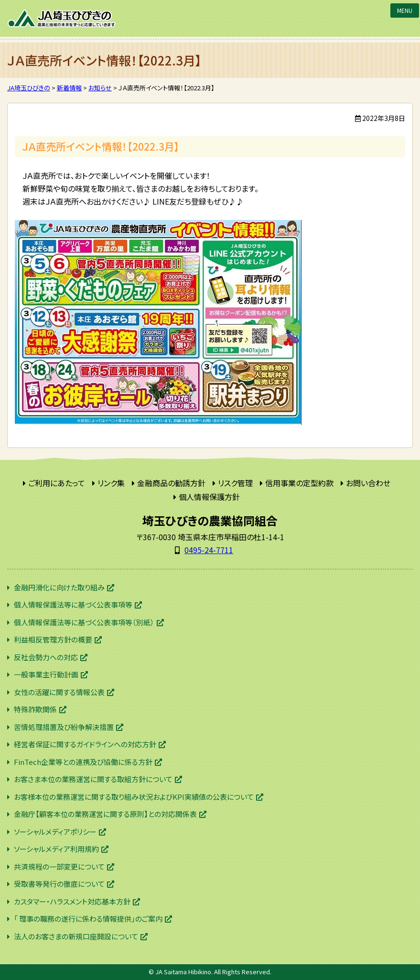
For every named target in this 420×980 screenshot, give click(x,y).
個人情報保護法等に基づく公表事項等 (73, 604)
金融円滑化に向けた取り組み (59, 587)
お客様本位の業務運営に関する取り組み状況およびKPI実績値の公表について (134, 797)
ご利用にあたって (57, 483)
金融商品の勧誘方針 (171, 483)
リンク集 (111, 483)
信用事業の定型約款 (299, 483)
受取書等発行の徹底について (59, 884)
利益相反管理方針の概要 (53, 639)
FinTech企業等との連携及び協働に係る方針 (83, 762)
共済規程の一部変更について (59, 866)
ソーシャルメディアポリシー (55, 832)
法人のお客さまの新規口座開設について (76, 936)
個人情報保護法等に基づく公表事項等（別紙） (84, 622)
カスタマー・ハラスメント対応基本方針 (72, 901)
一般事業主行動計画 (46, 674)
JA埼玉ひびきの (62, 18)
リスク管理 (235, 483)
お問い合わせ (368, 483)
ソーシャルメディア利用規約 (56, 849)
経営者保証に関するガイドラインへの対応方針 (85, 744)
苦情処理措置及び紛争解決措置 (64, 727)
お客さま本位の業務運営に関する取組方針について (93, 779)
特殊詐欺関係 (35, 709)
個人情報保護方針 (209, 497)
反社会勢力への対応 (46, 657)
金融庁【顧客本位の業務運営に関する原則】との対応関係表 (105, 814)
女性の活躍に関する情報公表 (59, 692)
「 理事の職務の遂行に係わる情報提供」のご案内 (88, 919)
